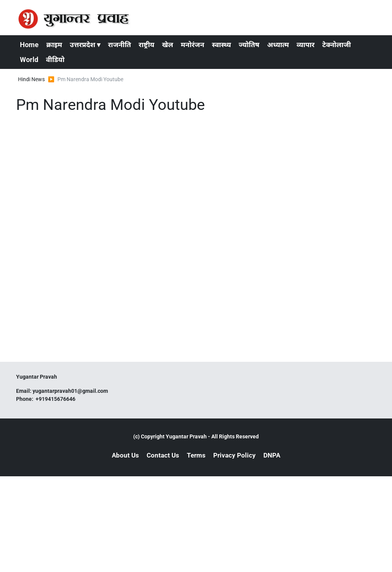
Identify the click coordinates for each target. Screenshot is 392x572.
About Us (125, 455)
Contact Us (163, 455)
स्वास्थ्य (222, 45)
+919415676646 (56, 399)
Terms (196, 455)
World (29, 60)
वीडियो (55, 60)
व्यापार (306, 45)
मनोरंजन (192, 45)
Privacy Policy (234, 455)
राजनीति (119, 45)
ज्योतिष (249, 45)
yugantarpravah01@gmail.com (70, 391)
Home (29, 45)
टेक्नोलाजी (337, 45)
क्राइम (54, 45)
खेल (167, 45)
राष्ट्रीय (146, 45)
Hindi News (31, 79)
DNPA (272, 455)
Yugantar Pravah (186, 436)
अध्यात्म (278, 45)
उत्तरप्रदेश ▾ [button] (85, 45)
